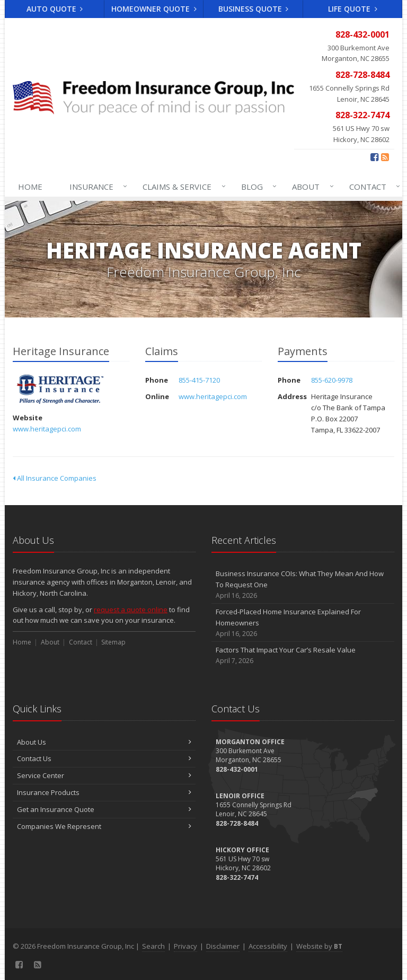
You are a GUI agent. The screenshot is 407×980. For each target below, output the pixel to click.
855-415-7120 (199, 380)
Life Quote (353, 9)
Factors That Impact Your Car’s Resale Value (303, 655)
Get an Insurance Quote (104, 809)
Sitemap (113, 642)
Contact (373, 187)
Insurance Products (104, 792)
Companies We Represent (104, 826)
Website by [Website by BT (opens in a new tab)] (319, 946)
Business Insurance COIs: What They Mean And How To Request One (303, 585)
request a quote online (131, 610)
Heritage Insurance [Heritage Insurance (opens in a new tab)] (60, 389)
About (311, 187)
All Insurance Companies (55, 478)
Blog (257, 187)
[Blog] (385, 157)
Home (30, 187)
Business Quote (254, 9)
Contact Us (104, 758)
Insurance (96, 187)
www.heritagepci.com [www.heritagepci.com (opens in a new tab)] (47, 429)
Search (153, 946)
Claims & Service (182, 187)
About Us (104, 742)
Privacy (185, 946)
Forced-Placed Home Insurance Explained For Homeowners (303, 623)
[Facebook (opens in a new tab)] (374, 157)
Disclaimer (223, 946)
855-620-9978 (332, 380)
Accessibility (268, 946)
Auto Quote (55, 9)
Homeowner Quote (154, 9)
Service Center (104, 775)
